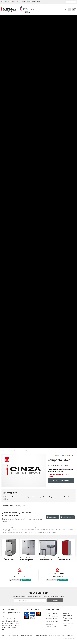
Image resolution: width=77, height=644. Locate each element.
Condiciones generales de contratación (52, 636)
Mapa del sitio (6, 636)
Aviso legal (15, 636)
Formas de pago (53, 619)
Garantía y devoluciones (52, 625)
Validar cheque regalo (68, 624)
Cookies (37, 636)
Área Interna (69, 636)
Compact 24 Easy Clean (9, 558)
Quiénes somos (53, 616)
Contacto (66, 628)
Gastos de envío (53, 622)
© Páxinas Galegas (69, 638)
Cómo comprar (52, 613)
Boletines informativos (67, 614)
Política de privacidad (26, 636)
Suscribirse (55, 600)
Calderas (65, 529)
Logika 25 (42, 558)
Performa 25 (62, 558)
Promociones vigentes (67, 619)
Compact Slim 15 (26, 558)
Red (6, 531)
